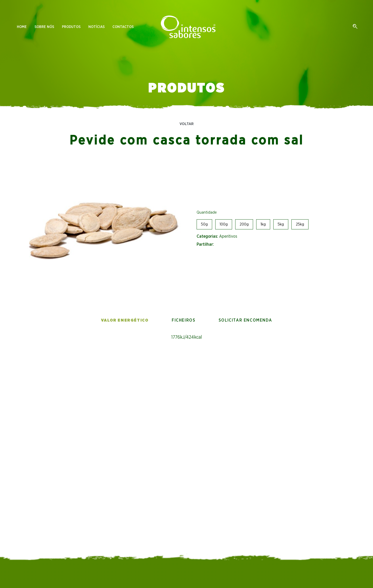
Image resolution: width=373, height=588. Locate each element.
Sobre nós (44, 27)
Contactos (123, 27)
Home (22, 27)
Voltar (187, 124)
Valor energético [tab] (125, 320)
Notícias (96, 27)
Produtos (71, 27)
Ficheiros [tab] (184, 320)
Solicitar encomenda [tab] (245, 320)
